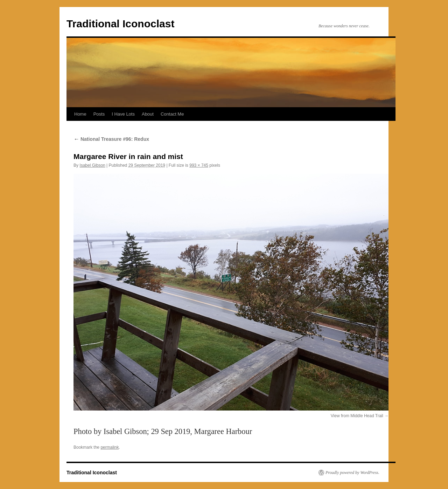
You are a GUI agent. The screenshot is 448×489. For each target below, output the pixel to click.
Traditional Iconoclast (120, 24)
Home (80, 114)
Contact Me (172, 114)
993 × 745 (199, 165)
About (148, 114)
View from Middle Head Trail (357, 416)
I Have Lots (123, 114)
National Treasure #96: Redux (111, 139)
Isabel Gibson (92, 165)
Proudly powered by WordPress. (352, 473)
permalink (110, 447)
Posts (99, 114)
